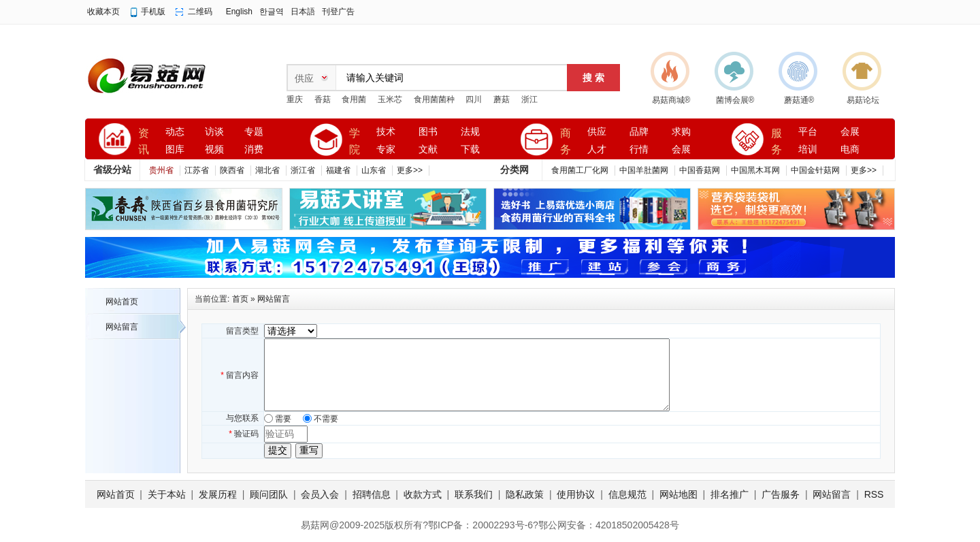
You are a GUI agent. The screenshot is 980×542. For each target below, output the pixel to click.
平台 (808, 132)
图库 (175, 149)
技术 (386, 132)
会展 (681, 149)
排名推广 (730, 494)
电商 (850, 149)
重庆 (295, 99)
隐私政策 (525, 494)
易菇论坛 (863, 100)
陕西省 (232, 170)
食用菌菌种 (434, 99)
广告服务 (781, 494)
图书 (428, 132)
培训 (808, 149)
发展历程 (218, 494)
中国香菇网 (700, 170)
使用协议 (576, 494)
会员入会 (320, 494)
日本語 (303, 12)
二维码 (200, 12)
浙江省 (303, 170)
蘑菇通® (799, 100)
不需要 (326, 419)
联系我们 (474, 494)
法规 (470, 132)
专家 (386, 149)
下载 (470, 149)
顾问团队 (269, 494)
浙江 (529, 99)
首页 (240, 299)
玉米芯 (390, 99)
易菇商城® (671, 100)
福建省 (338, 170)
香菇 (323, 99)
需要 (283, 419)
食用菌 (354, 99)
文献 (428, 149)
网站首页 (122, 302)
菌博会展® (735, 100)
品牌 (639, 132)
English (239, 12)
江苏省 (197, 170)
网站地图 (679, 494)
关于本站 (167, 494)
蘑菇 (502, 99)
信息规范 (627, 494)
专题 (254, 132)
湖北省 (267, 170)
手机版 (153, 12)
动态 (175, 132)
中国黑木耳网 (755, 170)
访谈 (214, 132)
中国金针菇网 (815, 170)
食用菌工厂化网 (580, 170)
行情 (639, 149)
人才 (597, 149)
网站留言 (122, 327)
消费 (254, 149)
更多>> (410, 170)
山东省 (374, 170)
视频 (214, 149)
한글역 (272, 12)
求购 (681, 132)
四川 (474, 99)
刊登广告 (338, 12)
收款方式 (423, 494)
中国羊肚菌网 (644, 170)
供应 (597, 132)
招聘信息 (372, 494)
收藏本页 (103, 12)
